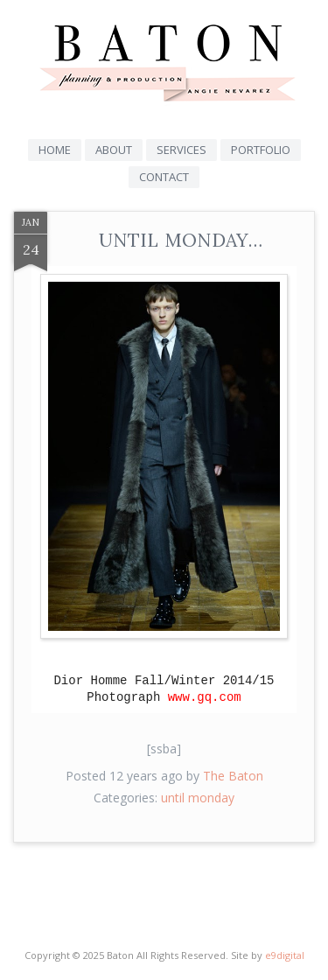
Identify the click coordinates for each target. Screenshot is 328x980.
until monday (198, 798)
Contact (164, 177)
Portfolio (261, 150)
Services (181, 150)
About (114, 150)
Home (55, 150)
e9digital (285, 955)
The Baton (233, 776)
